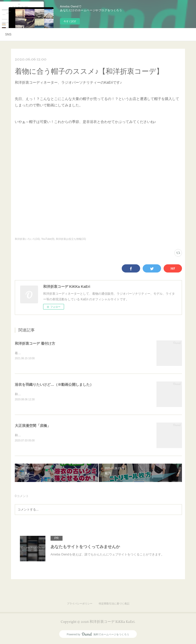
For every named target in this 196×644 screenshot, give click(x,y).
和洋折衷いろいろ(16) (27, 239)
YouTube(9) (48, 239)
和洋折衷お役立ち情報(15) (71, 239)
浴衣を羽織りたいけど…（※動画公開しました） (54, 385)
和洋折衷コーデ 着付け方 (35, 343)
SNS (8, 34)
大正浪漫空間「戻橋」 (33, 426)
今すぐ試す (70, 21)
